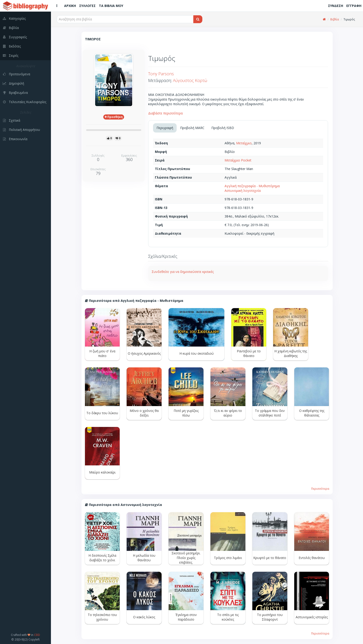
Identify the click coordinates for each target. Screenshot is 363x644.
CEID (37, 635)
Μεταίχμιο (244, 143)
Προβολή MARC (192, 128)
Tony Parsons (161, 74)
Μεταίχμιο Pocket (238, 160)
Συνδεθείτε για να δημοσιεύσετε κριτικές (183, 272)
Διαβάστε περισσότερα (165, 113)
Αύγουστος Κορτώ (190, 80)
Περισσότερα (320, 489)
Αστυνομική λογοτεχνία (243, 191)
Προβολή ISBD (223, 128)
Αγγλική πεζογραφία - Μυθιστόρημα (252, 186)
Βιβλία (335, 19)
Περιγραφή (165, 128)
